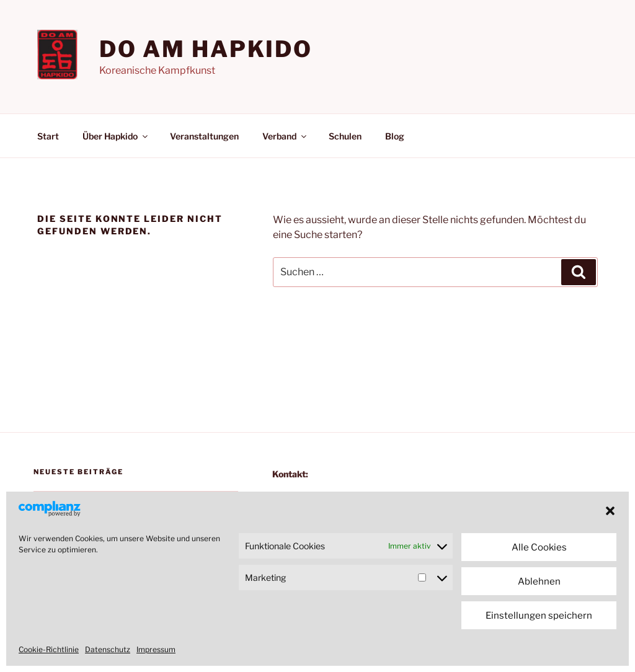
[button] (610, 511)
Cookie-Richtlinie (49, 649)
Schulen (345, 136)
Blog (395, 136)
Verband (285, 136)
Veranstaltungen (204, 136)
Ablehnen (539, 581)
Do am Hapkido (206, 49)
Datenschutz (108, 649)
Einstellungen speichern (539, 616)
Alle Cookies (539, 547)
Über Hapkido (116, 136)
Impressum (156, 649)
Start (48, 136)
